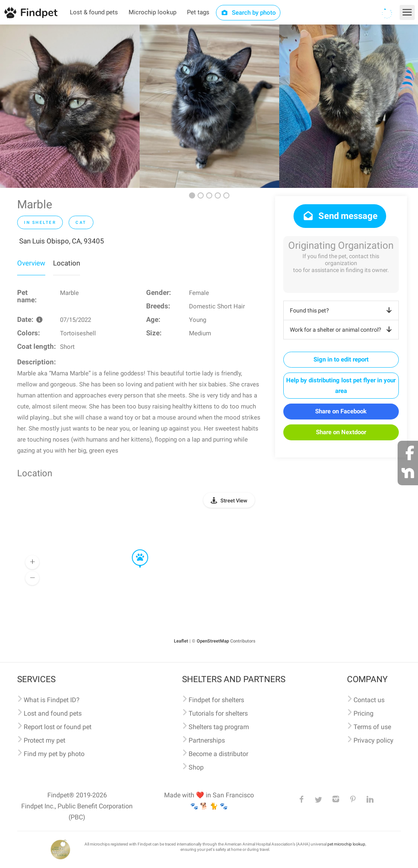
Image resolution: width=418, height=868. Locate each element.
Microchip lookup (152, 12)
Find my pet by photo (54, 754)
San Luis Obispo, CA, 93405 (62, 241)
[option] (70, 106)
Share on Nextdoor (341, 432)
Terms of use (372, 727)
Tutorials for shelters (218, 713)
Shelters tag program (219, 727)
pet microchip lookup (346, 844)
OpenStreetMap (213, 641)
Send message (340, 216)
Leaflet (181, 641)
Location (67, 263)
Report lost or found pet (58, 727)
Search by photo (248, 13)
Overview (31, 263)
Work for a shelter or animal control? (342, 330)
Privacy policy (374, 740)
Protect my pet (44, 740)
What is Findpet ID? (52, 700)
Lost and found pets (53, 713)
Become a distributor (218, 754)
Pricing (364, 713)
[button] (134, 550)
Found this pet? (342, 310)
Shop (196, 767)
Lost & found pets (94, 12)
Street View (234, 501)
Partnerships (207, 740)
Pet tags (198, 12)
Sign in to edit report (341, 359)
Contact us (369, 700)
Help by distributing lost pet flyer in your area (341, 386)
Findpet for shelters (216, 700)
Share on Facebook (341, 411)
